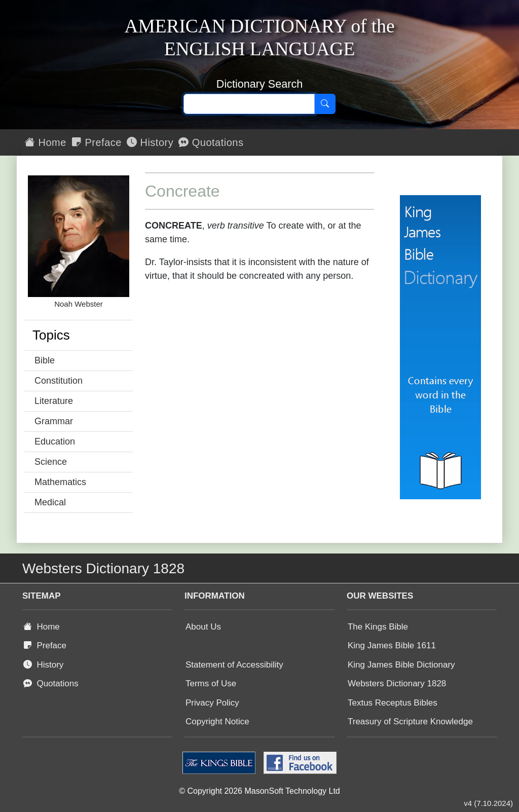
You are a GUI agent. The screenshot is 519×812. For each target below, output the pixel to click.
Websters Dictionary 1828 (397, 684)
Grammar (54, 421)
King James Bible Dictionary (401, 665)
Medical (50, 502)
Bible (45, 360)
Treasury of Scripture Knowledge (410, 722)
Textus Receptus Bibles (393, 703)
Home (46, 142)
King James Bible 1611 (392, 645)
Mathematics (60, 482)
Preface (97, 142)
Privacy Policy (212, 703)
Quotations (211, 142)
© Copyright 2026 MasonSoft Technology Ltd (259, 791)
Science (51, 462)
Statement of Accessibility (234, 665)
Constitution (59, 381)
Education (55, 441)
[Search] (325, 104)
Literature (54, 401)
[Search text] (249, 104)
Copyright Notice (217, 722)
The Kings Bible (378, 627)
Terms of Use (211, 684)
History (150, 142)
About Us (203, 627)
